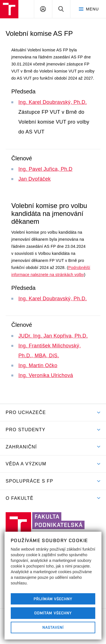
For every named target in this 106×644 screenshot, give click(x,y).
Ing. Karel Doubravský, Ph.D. (53, 102)
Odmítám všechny (53, 613)
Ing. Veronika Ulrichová (46, 375)
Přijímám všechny (53, 599)
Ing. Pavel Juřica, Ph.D (45, 169)
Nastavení (53, 627)
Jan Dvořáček (34, 179)
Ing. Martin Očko (38, 365)
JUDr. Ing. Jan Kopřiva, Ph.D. (53, 336)
